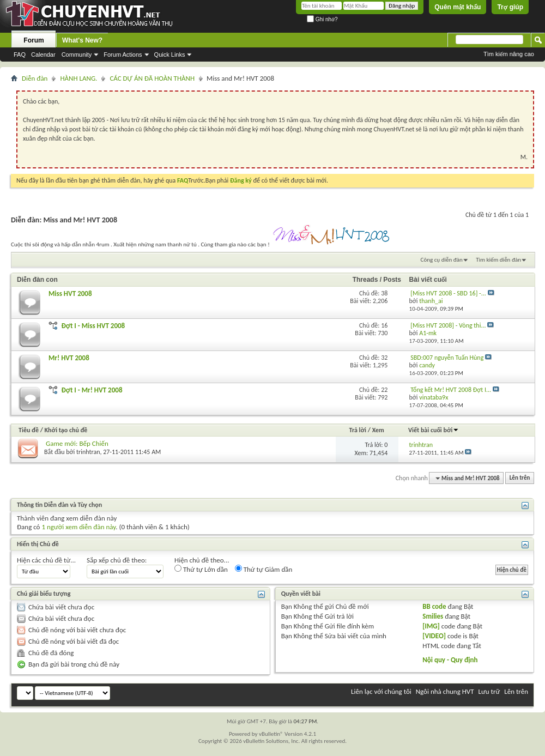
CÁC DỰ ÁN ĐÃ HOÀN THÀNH (152, 78)
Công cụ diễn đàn (442, 260)
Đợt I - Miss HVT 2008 (93, 326)
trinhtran (88, 452)
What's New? (82, 40)
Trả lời (358, 430)
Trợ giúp (510, 7)
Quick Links (170, 55)
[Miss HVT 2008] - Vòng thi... (448, 325)
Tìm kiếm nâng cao (509, 54)
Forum (34, 40)
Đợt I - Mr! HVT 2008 (92, 390)
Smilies (433, 616)
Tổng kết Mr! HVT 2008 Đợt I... (451, 390)
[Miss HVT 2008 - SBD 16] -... (448, 293)
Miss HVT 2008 (70, 294)
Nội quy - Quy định (450, 660)
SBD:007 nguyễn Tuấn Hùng (447, 358)
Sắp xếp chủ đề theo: (117, 560)
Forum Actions (123, 55)
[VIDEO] (434, 636)
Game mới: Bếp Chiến (77, 443)
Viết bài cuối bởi (434, 430)
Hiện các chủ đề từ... (46, 560)
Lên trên (520, 478)
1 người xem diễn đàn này (78, 527)
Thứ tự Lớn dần (201, 569)
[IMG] (431, 626)
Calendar (43, 55)
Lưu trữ (489, 691)
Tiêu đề (29, 430)
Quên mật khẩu (458, 7)
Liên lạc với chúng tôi (381, 691)
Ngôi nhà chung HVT (445, 691)
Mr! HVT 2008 (69, 358)
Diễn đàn (35, 78)
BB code (434, 606)
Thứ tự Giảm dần (264, 569)
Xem (378, 430)
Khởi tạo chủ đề (66, 430)
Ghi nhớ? (322, 19)
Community (77, 55)
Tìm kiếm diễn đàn (498, 260)
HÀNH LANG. (78, 78)
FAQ (20, 55)
